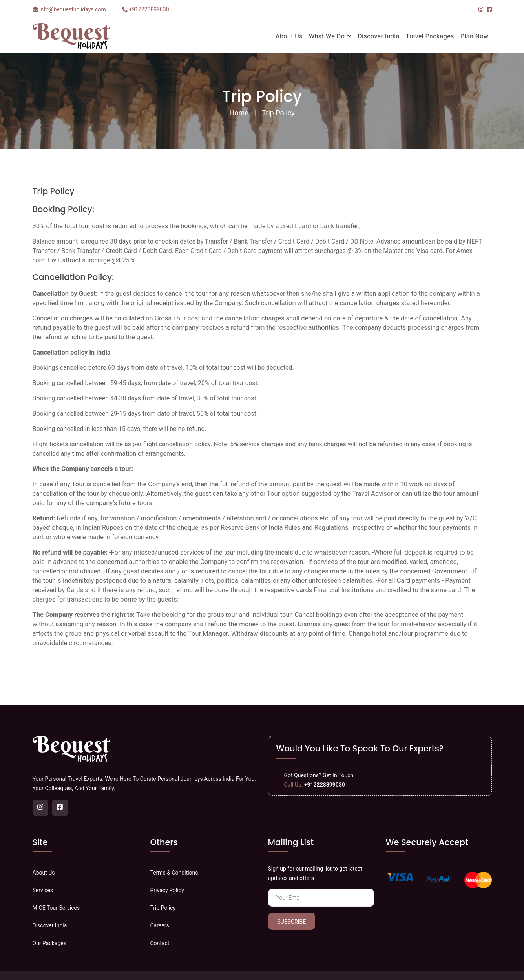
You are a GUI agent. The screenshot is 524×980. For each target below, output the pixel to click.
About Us (289, 36)
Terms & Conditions (174, 873)
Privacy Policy (167, 890)
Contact (160, 943)
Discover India (379, 36)
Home (239, 113)
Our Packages (50, 943)
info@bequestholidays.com (69, 9)
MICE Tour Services (56, 908)
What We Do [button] (330, 36)
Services (43, 890)
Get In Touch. (339, 775)
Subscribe (292, 922)
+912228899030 (146, 9)
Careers (160, 925)
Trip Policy (278, 113)
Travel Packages (430, 36)
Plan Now (475, 36)
